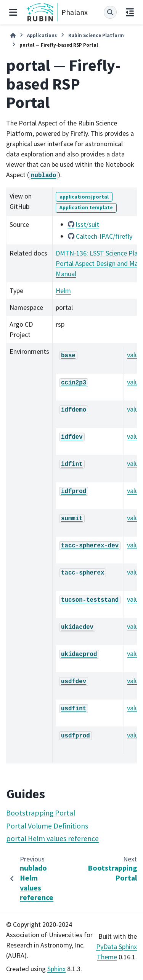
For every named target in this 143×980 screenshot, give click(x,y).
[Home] (13, 35)
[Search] (110, 12)
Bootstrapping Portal (41, 813)
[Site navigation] (13, 12)
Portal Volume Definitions (47, 826)
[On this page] (130, 12)
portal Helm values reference (52, 838)
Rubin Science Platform (96, 35)
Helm (63, 291)
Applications (42, 35)
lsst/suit (88, 224)
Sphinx (56, 969)
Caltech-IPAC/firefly (104, 236)
